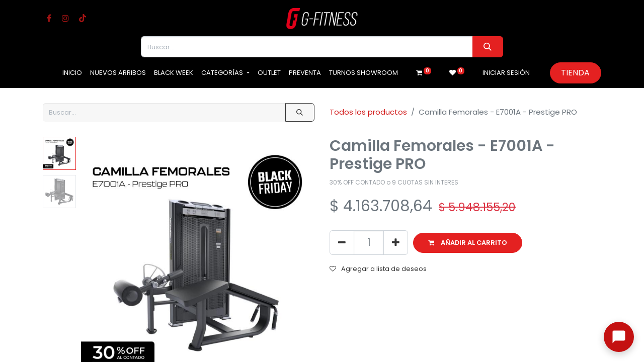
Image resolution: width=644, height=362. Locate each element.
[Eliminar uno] (342, 243)
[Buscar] (488, 47)
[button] (468, 243)
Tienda (575, 73)
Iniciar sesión (506, 73)
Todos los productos (368, 112)
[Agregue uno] (396, 243)
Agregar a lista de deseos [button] (378, 269)
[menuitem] (72, 73)
